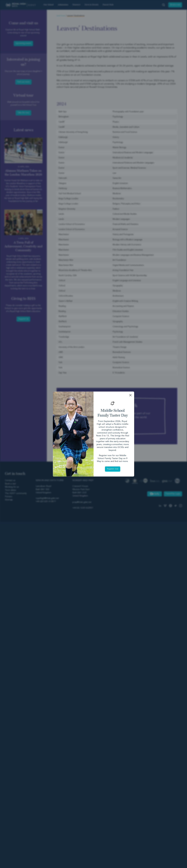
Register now (113, 469)
